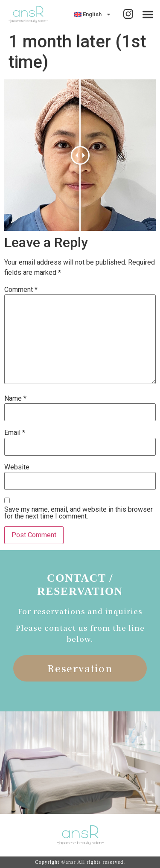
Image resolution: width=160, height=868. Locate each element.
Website (17, 467)
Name (15, 399)
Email (15, 433)
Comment (21, 290)
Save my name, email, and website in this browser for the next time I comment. (79, 513)
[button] (148, 14)
